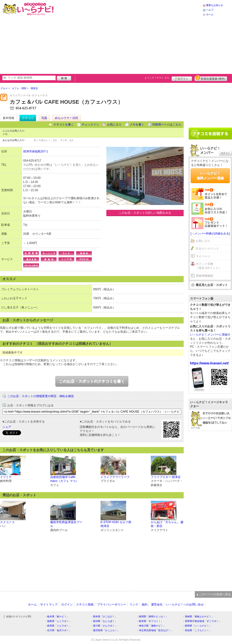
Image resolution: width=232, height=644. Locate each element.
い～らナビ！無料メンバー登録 (210, 176)
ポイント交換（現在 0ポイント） (209, 266)
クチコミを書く (64, 125)
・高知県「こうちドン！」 (197, 630)
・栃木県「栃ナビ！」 (57, 617)
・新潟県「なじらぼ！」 (104, 621)
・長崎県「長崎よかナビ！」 (198, 617)
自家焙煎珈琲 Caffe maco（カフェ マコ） (64, 479)
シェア (7, 427)
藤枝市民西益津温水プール (66, 524)
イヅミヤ (6, 477)
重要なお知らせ (215, 5)
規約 (145, 605)
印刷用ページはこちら (167, 125)
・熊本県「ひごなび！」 (104, 617)
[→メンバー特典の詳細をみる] (210, 234)
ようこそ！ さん (157, 78)
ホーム (210, 14)
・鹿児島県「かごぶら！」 (105, 630)
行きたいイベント (207, 249)
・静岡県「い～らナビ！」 (197, 626)
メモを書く (137, 125)
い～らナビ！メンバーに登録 (209, 335)
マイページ (203, 256)
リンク (134, 605)
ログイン (182, 78)
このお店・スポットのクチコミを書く (92, 381)
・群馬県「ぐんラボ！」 (58, 626)
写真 (44, 118)
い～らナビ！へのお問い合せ (185, 605)
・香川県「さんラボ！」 (104, 626)
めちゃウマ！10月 (67, 118)
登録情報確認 (204, 276)
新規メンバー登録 (211, 78)
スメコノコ (7, 522)
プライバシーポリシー (112, 605)
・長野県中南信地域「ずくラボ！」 (202, 621)
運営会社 (157, 605)
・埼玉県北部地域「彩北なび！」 (155, 630)
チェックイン (90, 125)
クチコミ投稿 (85, 605)
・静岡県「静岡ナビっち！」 (152, 617)
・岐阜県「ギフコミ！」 (150, 621)
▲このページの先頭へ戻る (213, 594)
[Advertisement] (128, 36)
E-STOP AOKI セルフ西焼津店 (116, 524)
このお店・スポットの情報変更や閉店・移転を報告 (41, 396)
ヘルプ (210, 10)
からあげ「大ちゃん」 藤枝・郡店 (167, 524)
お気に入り (114, 125)
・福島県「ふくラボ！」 (58, 621)
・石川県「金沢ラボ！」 (58, 630)
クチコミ (28, 118)
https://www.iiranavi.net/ (209, 363)
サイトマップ (49, 605)
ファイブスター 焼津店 (166, 477)
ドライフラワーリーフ (115, 477)
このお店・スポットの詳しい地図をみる (145, 213)
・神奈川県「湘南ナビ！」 (151, 626)
